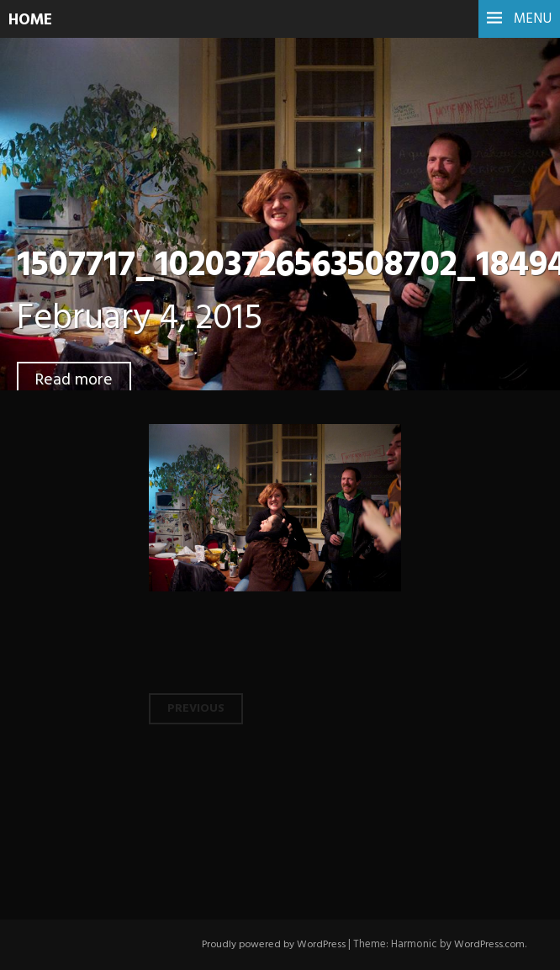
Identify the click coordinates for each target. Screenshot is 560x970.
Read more (76, 380)
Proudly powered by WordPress (267, 944)
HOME (32, 20)
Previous (197, 708)
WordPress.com (488, 944)
